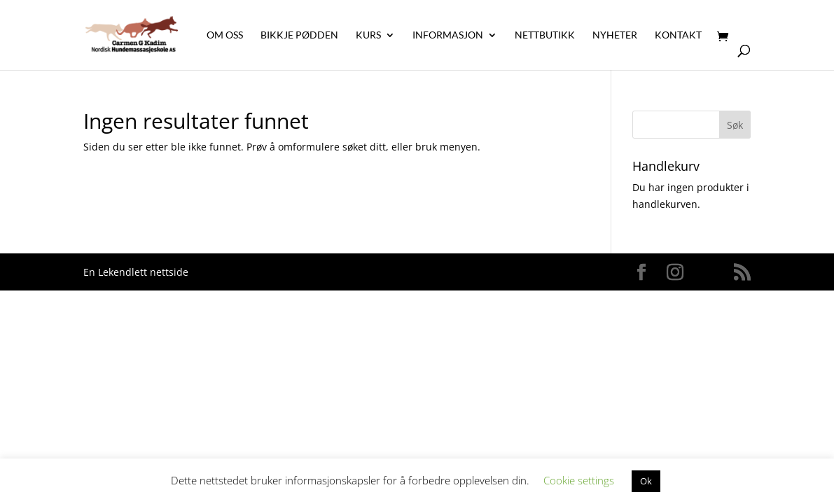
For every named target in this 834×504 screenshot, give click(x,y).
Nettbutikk (545, 35)
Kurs (368, 35)
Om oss (225, 35)
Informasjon (448, 35)
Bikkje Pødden (299, 35)
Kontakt (678, 35)
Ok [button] (646, 481)
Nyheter (615, 35)
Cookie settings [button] (579, 480)
